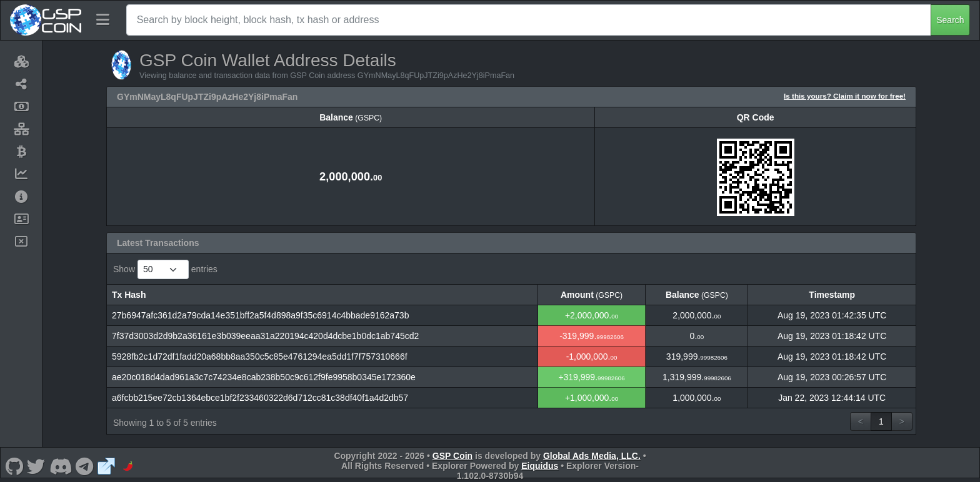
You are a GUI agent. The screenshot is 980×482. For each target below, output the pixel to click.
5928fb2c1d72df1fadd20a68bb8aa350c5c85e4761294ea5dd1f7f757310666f (260, 357)
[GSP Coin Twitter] (36, 466)
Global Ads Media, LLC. (592, 456)
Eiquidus (540, 466)
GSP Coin (452, 456)
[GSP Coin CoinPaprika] (128, 466)
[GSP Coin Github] (14, 466)
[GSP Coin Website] (106, 466)
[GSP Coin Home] (45, 20)
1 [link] (881, 421)
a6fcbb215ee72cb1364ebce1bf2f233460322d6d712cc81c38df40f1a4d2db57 (260, 398)
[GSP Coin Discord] (60, 466)
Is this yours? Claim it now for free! (845, 96)
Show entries (165, 269)
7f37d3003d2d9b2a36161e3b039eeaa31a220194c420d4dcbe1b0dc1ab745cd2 (265, 336)
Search (950, 20)
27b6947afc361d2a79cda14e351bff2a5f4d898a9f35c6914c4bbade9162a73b (260, 315)
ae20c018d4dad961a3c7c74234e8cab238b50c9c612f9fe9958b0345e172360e (264, 377)
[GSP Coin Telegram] (85, 466)
